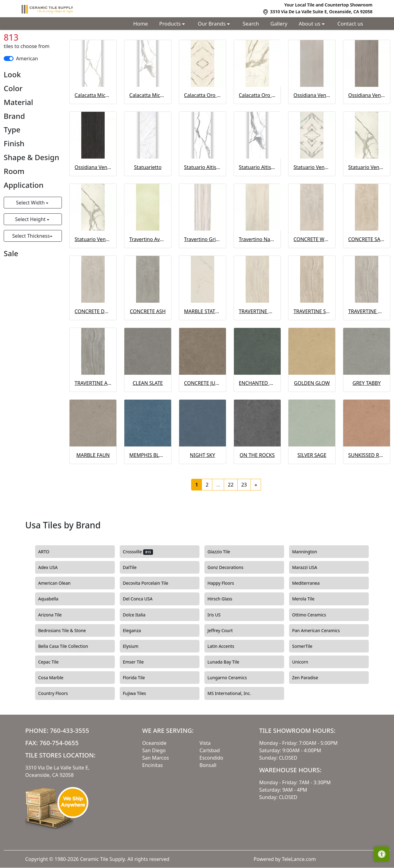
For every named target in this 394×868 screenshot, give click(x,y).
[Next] (256, 515)
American (27, 88)
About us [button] (310, 24)
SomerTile (309, 676)
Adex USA (53, 597)
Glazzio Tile (225, 582)
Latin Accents (226, 676)
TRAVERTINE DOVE (367, 341)
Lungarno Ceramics (233, 708)
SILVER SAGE (312, 485)
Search (251, 24)
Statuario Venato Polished (93, 269)
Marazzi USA (310, 597)
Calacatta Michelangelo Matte (93, 125)
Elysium (137, 676)
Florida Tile (139, 708)
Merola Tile (309, 629)
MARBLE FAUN (93, 485)
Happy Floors (227, 613)
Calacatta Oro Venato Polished (257, 125)
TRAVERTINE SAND (312, 341)
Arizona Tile (56, 645)
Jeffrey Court (226, 660)
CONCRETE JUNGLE (203, 413)
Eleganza (137, 660)
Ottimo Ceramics (315, 645)
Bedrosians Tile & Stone (68, 660)
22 (231, 515)
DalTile (136, 597)
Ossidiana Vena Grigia (367, 125)
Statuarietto (148, 197)
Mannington (310, 582)
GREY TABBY (367, 413)
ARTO (50, 582)
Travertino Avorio (148, 269)
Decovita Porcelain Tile (151, 613)
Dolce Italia (139, 645)
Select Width (31, 232)
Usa (58, 44)
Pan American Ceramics (322, 660)
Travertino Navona (257, 269)
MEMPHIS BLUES (148, 485)
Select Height (31, 249)
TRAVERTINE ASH (93, 413)
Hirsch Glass (225, 629)
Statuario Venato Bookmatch (312, 197)
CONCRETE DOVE (93, 341)
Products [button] (171, 24)
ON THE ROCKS (257, 485)
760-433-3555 (69, 760)
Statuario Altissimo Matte (203, 197)
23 (244, 515)
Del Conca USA (143, 629)
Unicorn (305, 692)
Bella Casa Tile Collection (69, 676)
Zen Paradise (310, 708)
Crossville (138, 582)
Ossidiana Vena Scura (93, 197)
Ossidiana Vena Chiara (312, 125)
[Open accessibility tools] (382, 854)
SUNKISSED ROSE (367, 485)
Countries (36, 44)
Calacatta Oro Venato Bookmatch (203, 125)
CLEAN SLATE (148, 413)
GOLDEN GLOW (312, 413)
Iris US (219, 645)
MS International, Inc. (236, 723)
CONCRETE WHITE (312, 269)
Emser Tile (140, 692)
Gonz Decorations (231, 597)
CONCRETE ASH (148, 341)
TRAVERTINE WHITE (257, 341)
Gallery (279, 24)
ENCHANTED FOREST (257, 413)
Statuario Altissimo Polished (257, 197)
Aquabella (54, 629)
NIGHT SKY (203, 485)
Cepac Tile (54, 692)
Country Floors (59, 723)
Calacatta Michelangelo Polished (148, 125)
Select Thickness (31, 266)
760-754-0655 (59, 773)
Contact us (350, 24)
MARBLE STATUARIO (203, 341)
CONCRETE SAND (367, 269)
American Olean (60, 613)
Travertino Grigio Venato (203, 269)
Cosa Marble (56, 708)
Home (141, 24)
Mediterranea (311, 613)
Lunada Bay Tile (230, 692)
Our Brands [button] (213, 24)
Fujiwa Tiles (140, 723)
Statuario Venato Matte (367, 197)
